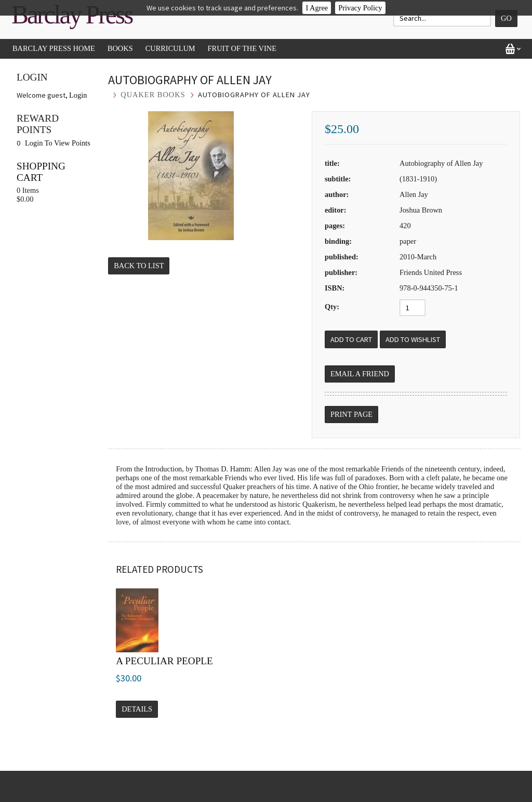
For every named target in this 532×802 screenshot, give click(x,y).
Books (120, 48)
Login (78, 95)
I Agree (317, 8)
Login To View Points (58, 143)
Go (506, 18)
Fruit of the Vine (242, 48)
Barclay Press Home (54, 48)
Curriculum (170, 48)
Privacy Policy (360, 8)
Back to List (139, 266)
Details (137, 709)
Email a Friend (360, 374)
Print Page (351, 414)
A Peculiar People (164, 661)
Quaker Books (153, 95)
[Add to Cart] (351, 339)
